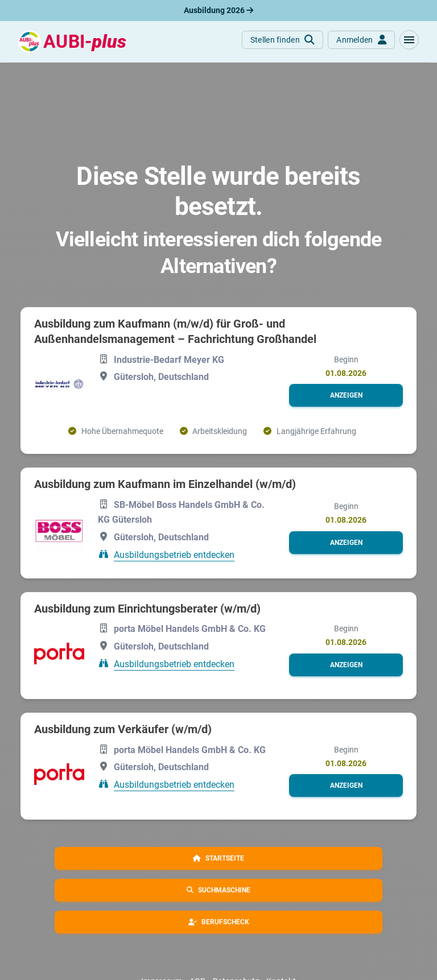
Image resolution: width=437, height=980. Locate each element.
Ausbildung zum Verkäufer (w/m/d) (123, 729)
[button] (409, 40)
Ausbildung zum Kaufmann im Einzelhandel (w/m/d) (165, 484)
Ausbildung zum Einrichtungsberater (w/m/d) (147, 609)
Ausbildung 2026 (218, 10)
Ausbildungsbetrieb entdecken (174, 555)
